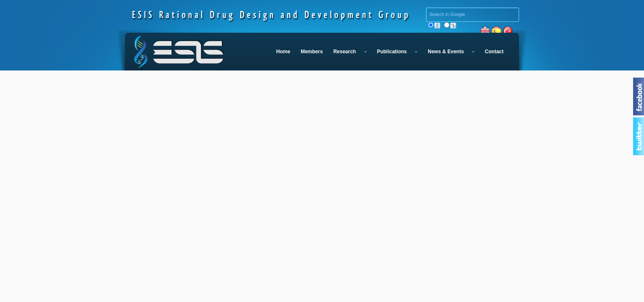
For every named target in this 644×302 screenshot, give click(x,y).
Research (350, 52)
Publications (397, 52)
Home (283, 52)
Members (312, 52)
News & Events (451, 52)
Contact (494, 52)
